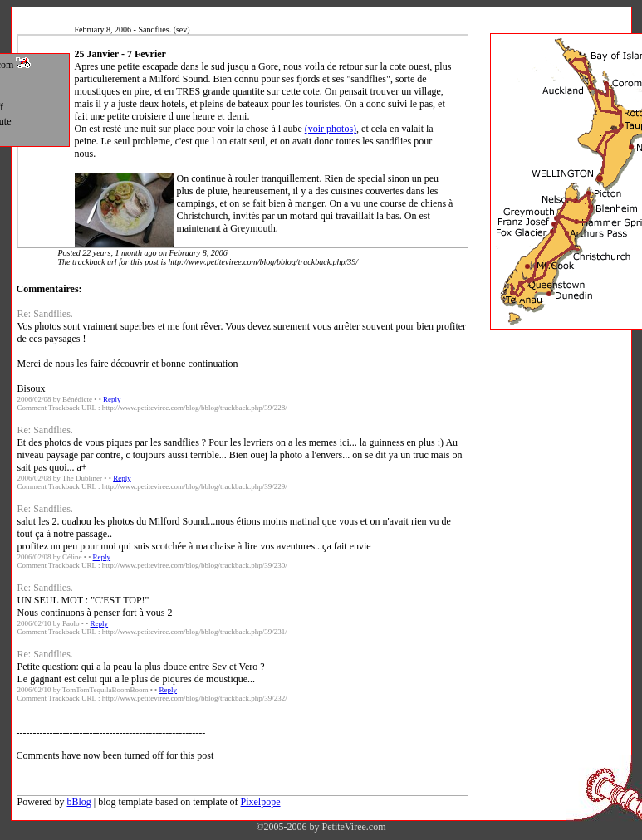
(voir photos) (331, 129)
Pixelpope (261, 802)
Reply (112, 399)
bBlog (79, 802)
